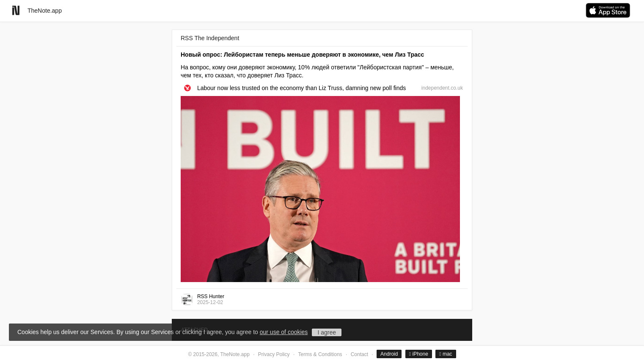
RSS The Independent (210, 38)
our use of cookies (284, 332)
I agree (327, 332)
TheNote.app (45, 11)
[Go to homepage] (16, 10)
